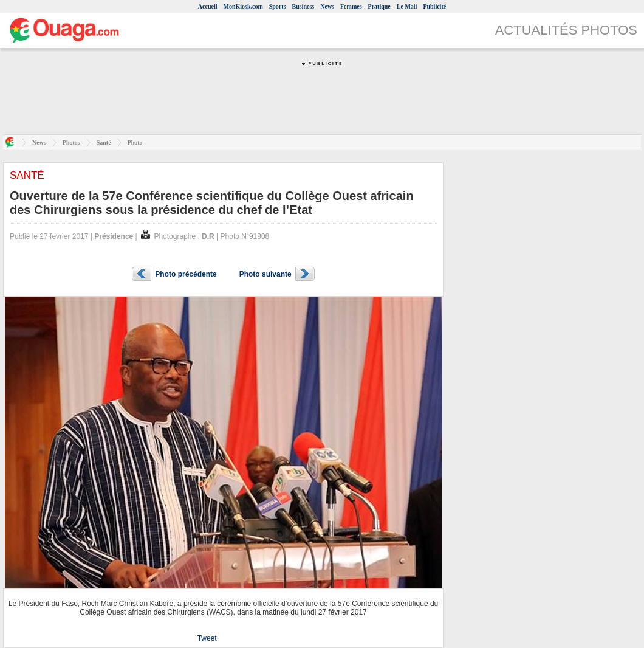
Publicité (434, 6)
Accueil (208, 6)
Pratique (379, 6)
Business (303, 6)
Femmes (351, 6)
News (327, 6)
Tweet (207, 638)
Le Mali (407, 6)
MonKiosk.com (243, 6)
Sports (278, 6)
